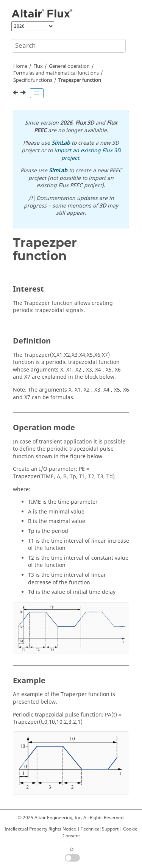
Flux (38, 66)
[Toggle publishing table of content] (37, 93)
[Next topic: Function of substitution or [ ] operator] (24, 94)
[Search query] (69, 46)
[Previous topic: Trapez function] (16, 94)
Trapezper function (80, 80)
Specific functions (33, 80)
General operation (69, 66)
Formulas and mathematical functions (56, 73)
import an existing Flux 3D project (87, 154)
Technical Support (100, 829)
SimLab (61, 143)
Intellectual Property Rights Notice (40, 829)
